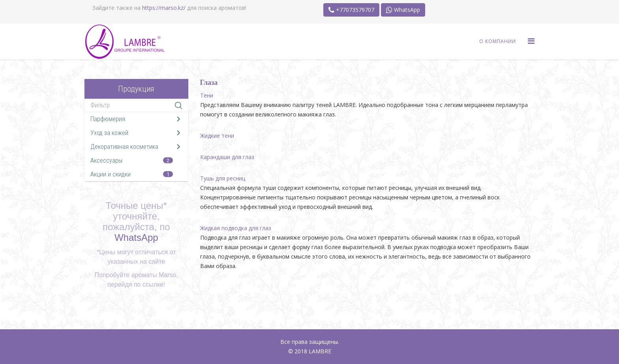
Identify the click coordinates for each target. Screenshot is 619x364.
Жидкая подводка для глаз (236, 228)
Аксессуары (106, 160)
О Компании (498, 41)
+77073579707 (351, 10)
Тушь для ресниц (223, 178)
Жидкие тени (217, 136)
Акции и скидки (111, 174)
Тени (207, 95)
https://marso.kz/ (164, 8)
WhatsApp (403, 10)
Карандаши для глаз (227, 157)
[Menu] (531, 41)
